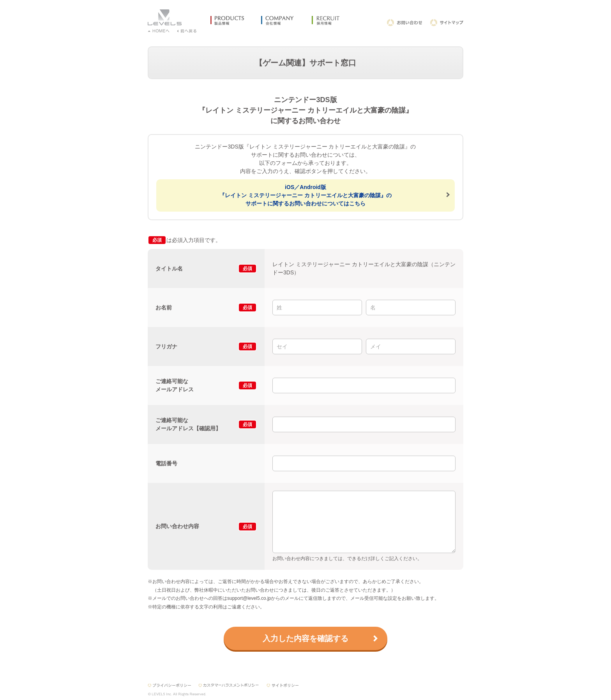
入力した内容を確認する (305, 638)
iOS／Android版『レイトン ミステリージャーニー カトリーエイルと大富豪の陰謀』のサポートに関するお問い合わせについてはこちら (305, 195)
